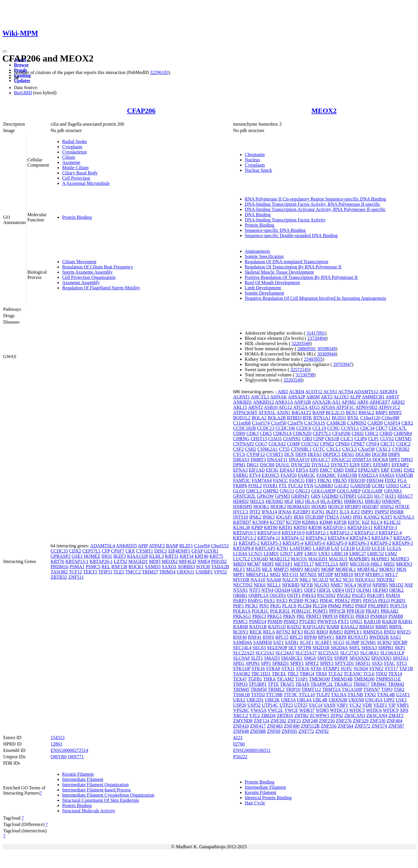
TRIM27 (150, 572)
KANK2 (372, 517)
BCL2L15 (335, 413)
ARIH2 (398, 402)
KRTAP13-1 (77, 561)
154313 (57, 738)
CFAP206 (141, 111)
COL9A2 (277, 444)
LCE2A (394, 548)
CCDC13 (266, 428)
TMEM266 (364, 679)
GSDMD (330, 496)
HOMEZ (92, 556)
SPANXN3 (381, 658)
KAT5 (387, 517)
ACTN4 (346, 392)
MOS (402, 569)
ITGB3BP (314, 517)
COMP (293, 444)
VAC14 (316, 705)
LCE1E (379, 548)
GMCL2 (254, 491)
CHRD (386, 433)
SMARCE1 (292, 658)
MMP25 (281, 569)
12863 (56, 744)
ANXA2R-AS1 (326, 402)
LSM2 (391, 554)
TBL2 (293, 674)
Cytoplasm (72, 147)
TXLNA (339, 695)
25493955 (313, 359)
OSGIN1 (278, 595)
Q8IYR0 (58, 757)
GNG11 (287, 491)
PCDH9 (296, 601)
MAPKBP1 (359, 559)
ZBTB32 (59, 577)
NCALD (320, 580)
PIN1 (264, 606)
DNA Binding (258, 215)
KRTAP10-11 (360, 527)
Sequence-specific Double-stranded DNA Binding (291, 236)
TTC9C (291, 695)
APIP (143, 546)
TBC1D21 (261, 674)
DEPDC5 (331, 454)
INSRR (397, 512)
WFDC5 (357, 710)
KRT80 (271, 527)
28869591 (307, 349)
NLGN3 (322, 585)
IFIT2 (255, 512)
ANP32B (303, 402)
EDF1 (366, 465)
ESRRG (241, 475)
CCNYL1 (350, 428)
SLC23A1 (265, 653)
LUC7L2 (242, 559)
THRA (270, 679)
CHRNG (241, 439)
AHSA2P (296, 397)
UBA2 (239, 700)
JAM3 (346, 517)
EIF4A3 (287, 470)
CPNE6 (342, 444)
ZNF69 (274, 731)
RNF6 (268, 637)
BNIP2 (395, 413)
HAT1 (391, 496)
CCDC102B (244, 428)
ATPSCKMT (245, 413)
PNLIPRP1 (379, 606)
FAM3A (387, 475)
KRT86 (315, 527)
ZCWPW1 (320, 715)
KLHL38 (242, 527)
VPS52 (220, 572)
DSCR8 (267, 465)
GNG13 (303, 491)
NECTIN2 (243, 585)
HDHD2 (241, 501)
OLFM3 (380, 590)
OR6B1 (240, 595)
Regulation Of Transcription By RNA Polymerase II (293, 267)
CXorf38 (366, 449)
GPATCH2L (244, 496)
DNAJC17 (320, 460)
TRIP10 (293, 689)
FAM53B (404, 475)
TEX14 (395, 674)
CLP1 (373, 439)
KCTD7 (277, 522)
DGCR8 (379, 454)
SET (292, 648)
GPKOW (265, 496)
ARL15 (240, 407)
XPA (404, 710)
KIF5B (340, 522)
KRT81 (285, 527)
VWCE (291, 710)
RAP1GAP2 (314, 627)
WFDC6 (374, 710)
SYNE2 (376, 668)
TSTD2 (258, 695)
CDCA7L (398, 428)
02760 (239, 744)
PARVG (255, 601)
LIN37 (286, 554)
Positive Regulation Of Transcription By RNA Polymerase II (301, 277)
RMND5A (373, 632)
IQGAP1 (284, 517)
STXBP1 (331, 668)
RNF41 (255, 637)
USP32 (254, 705)
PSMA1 (77, 567)
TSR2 (399, 689)
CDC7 (382, 428)
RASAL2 (349, 627)
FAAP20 (289, 475)
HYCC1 (241, 512)
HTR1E (402, 507)
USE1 (401, 700)
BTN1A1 (322, 418)
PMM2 (335, 606)
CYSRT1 (145, 551)
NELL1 (274, 585)
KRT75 (216, 556)
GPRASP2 (60, 556)
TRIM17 (361, 684)
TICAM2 (285, 679)
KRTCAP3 (265, 548)
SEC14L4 (242, 648)
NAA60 (274, 580)
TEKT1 (90, 572)
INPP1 (367, 512)
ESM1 (397, 470)
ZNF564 (345, 726)
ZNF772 (306, 731)
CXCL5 (350, 449)
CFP (106, 551)
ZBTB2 (301, 715)
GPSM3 (282, 496)
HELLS (257, 501)
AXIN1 (284, 413)
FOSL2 (255, 486)
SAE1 (396, 637)
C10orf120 (370, 418)
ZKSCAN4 (377, 715)
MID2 (389, 564)
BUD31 (339, 418)
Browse (21, 65)
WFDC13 (339, 710)
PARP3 (240, 601)
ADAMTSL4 (103, 546)
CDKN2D (302, 433)
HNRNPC (391, 501)
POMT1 (320, 611)
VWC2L (276, 710)
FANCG (297, 480)
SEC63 (259, 648)
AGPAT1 (242, 397)
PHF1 (238, 606)
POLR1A (242, 611)
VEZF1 (380, 705)
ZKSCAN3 (355, 715)
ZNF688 (258, 731)
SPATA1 (401, 658)
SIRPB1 (386, 648)
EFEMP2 (400, 465)
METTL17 (304, 564)
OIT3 (350, 590)
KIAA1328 (138, 556)
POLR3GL (280, 611)
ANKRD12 (263, 402)
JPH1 (358, 517)
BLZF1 (186, 546)
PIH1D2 (219, 561)
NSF (409, 585)
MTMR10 (344, 574)
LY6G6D (260, 559)
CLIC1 (347, 439)
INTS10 (241, 517)
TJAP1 (301, 679)
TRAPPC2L (322, 684)
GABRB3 (324, 486)
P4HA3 (309, 595)
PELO (384, 601)
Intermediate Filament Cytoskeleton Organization (108, 795)
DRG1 (253, 465)
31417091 (316, 333)
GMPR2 (271, 491)
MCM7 (254, 564)
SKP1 (400, 648)
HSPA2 (387, 507)
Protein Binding (77, 217)
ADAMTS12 (366, 392)
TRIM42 (396, 684)
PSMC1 (240, 621)
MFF (344, 564)
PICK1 (251, 606)
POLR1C (260, 611)
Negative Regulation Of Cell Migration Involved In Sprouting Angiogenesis (315, 298)
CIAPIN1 (292, 439)
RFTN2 (283, 632)
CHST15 (259, 439)
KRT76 (57, 561)
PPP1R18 (355, 611)
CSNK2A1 (268, 449)
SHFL (355, 648)
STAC (390, 663)
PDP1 (356, 601)
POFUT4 (399, 606)
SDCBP (400, 642)
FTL (283, 486)
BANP (172, 546)
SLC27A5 (350, 653)
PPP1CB (337, 611)
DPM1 (239, 465)
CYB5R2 (401, 449)
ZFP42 (337, 715)
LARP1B (321, 548)
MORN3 (387, 569)
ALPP (355, 397)
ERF (385, 470)
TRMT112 (311, 689)
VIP (392, 705)
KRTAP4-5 (360, 538)
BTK (307, 418)
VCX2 (355, 705)
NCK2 (336, 580)
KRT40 (202, 556)
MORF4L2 (368, 569)
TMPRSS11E (388, 679)
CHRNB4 (403, 433)
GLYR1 (211, 551)
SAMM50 (263, 642)
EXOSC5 (271, 475)
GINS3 (392, 486)
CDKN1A (282, 433)
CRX (130, 551)
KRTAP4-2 (316, 538)
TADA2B (220, 567)
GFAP (197, 551)
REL (106, 567)
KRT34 (187, 556)
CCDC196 (285, 428)
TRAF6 (302, 684)
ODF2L (324, 590)
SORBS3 (187, 567)
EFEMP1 (382, 465)
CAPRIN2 (357, 423)
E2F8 (355, 465)
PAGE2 (344, 595)
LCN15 (255, 554)
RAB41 (405, 621)
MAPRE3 (400, 559)
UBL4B (320, 700)
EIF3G (272, 470)
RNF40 (240, 637)
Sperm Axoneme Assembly (87, 272)
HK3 (299, 501)
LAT (335, 548)
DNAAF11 (277, 460)
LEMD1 (271, 554)
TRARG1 (343, 684)
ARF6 (363, 402)
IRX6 (299, 517)
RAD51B (258, 627)
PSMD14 (258, 621)
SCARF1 (324, 642)
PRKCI (259, 616)
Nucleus (252, 160)
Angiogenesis (257, 251)
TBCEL (279, 674)
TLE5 (119, 572)
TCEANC (353, 674)
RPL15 (282, 637)
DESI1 (348, 454)
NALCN (290, 580)
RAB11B (372, 621)
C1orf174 (261, 423)
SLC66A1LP (392, 653)
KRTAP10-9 (293, 533)
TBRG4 (307, 674)
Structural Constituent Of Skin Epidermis (101, 800)
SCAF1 (307, 642)
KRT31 (172, 556)
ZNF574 (379, 726)
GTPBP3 (348, 496)
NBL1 (305, 580)
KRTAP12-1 (318, 533)
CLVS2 (387, 439)
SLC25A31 (328, 653)
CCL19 (319, 428)
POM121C (301, 611)
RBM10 (367, 627)
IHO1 (107, 556)
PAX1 (270, 601)
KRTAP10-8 (269, 533)
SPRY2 (312, 663)
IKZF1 (332, 512)
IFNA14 (269, 512)
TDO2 (381, 674)
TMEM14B (342, 679)
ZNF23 (294, 721)
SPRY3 (327, 663)
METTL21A (327, 564)
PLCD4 (320, 606)
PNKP (361, 606)
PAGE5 (359, 595)
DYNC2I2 (301, 465)
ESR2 (409, 470)
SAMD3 (153, 567)
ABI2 (283, 392)
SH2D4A (339, 648)
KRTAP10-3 (385, 527)
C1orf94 (202, 546)
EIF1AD (257, 470)
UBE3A (288, 700)
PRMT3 (314, 616)
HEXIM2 (274, 501)
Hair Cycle (255, 803)
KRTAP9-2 (381, 543)
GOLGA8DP (323, 491)
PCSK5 (311, 601)
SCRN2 (384, 642)
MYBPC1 (374, 574)
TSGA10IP (352, 689)
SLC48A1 (370, 653)
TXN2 (370, 695)
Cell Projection (76, 178)
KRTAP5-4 (293, 543)
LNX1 (324, 554)
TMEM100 (319, 679)
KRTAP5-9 (337, 543)
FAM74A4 (262, 480)
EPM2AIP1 (369, 470)
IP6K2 (255, 517)
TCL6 (369, 674)
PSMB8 (396, 616)
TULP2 (323, 695)
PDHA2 (343, 601)
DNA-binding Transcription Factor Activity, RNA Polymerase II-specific (312, 204)
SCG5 (339, 642)
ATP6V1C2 (389, 407)
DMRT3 (258, 460)
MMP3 (297, 569)
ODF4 (338, 590)
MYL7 (391, 574)
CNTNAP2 (244, 444)
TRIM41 (379, 684)
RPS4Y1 (326, 637)
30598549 (327, 349)
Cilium (69, 157)
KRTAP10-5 (245, 533)
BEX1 (352, 413)
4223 (238, 738)
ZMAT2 (396, 715)
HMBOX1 (354, 501)
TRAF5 (287, 684)
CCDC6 (304, 428)
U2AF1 (403, 695)
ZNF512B (310, 726)
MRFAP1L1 (257, 574)
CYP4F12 (256, 454)
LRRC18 (340, 554)
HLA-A (312, 501)
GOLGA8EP (349, 491)
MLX (267, 569)
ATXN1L (267, 413)
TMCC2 (133, 572)
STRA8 (273, 668)
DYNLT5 (339, 465)
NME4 (204, 561)
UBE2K (272, 700)
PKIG (276, 606)
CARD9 (375, 423)
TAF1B (406, 668)
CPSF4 (373, 444)
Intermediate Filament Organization (95, 785)
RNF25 (404, 632)
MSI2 (275, 574)
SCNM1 (368, 642)
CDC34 (367, 428)
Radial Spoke (75, 141)
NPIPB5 (380, 585)
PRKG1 (274, 616)
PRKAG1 (242, 616)
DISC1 (161, 551)
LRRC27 (358, 554)
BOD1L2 (242, 418)
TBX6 (321, 674)
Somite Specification (264, 256)
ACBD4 (297, 392)
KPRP (257, 527)
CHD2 (358, 433)
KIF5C (354, 522)
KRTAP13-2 (245, 538)
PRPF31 (347, 616)
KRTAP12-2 (342, 533)
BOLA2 (259, 418)
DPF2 (394, 460)
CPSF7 (118, 551)
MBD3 (239, 564)
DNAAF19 (299, 460)
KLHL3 (157, 556)
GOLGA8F (372, 491)
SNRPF (341, 658)
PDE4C (327, 601)
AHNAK (279, 397)
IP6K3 (269, 517)
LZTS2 (120, 561)
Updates (22, 81)
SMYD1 (325, 658)
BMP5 (382, 413)
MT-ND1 (308, 574)
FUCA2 (296, 486)
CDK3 (253, 433)
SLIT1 (257, 658)
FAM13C (307, 475)
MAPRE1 (380, 559)
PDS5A (370, 601)
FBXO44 (375, 480)
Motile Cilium (75, 168)
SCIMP (352, 642)
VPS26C (241, 710)
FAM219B (347, 475)
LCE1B (348, 548)
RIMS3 (336, 632)
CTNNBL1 (301, 449)
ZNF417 (258, 726)
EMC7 (326, 470)
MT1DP (326, 574)
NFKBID (291, 585)
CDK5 (266, 433)
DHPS (394, 454)
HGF (289, 501)
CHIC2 (372, 433)
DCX (289, 454)
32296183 (159, 72)
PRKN (289, 616)
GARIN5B (360, 486)
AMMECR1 (373, 397)
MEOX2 (324, 111)
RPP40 (310, 637)
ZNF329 (361, 721)
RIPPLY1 (353, 632)
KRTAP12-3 (366, 533)
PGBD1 (398, 601)
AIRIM (313, 397)
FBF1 (311, 480)
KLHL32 (392, 522)
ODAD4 (282, 590)
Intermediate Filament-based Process (96, 790)
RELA (269, 632)
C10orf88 (390, 418)
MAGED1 (138, 561)
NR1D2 (396, 585)
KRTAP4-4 (338, 538)
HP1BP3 (353, 507)
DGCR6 (363, 454)
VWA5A (258, 710)
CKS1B (332, 439)
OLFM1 (364, 590)
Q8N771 (76, 757)
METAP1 (284, 564)
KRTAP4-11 (269, 538)
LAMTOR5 (301, 548)
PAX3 (282, 601)
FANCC (280, 480)
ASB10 (271, 407)
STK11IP (242, 668)
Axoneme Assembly (81, 283)
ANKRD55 (126, 546)
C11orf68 (242, 423)
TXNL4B (386, 695)
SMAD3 (272, 658)
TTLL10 (307, 695)
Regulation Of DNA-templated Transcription (287, 262)
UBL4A (304, 700)
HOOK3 (278, 507)
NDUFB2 (385, 580)
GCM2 (378, 486)
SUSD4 (361, 668)
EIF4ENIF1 (179, 551)
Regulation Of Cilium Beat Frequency (98, 267)
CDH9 (239, 433)
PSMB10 (379, 616)
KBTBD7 (242, 522)
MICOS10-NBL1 (366, 564)
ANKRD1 (243, 402)
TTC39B (274, 695)
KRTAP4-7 (382, 538)
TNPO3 (240, 684)
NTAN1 (240, 590)
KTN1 (283, 548)
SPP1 (266, 663)
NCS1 (348, 580)
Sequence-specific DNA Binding (275, 230)
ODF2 (310, 590)
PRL (301, 616)
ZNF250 (327, 721)
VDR (367, 705)
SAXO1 (169, 567)
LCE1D (363, 548)
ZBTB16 (285, 715)
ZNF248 (310, 721)
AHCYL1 (260, 397)
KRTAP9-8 (244, 548)
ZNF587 (396, 726)
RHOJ (322, 632)
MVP (359, 574)
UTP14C (270, 705)
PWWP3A (327, 621)
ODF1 (297, 590)
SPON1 (253, 663)
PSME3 (291, 621)
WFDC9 (391, 710)
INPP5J (382, 512)
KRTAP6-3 (359, 543)
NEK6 (260, 585)
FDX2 (390, 480)
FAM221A (368, 475)
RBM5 (382, 627)
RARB (333, 627)
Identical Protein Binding (268, 798)
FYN (309, 486)
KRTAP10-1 (335, 527)
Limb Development (263, 288)
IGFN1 (318, 512)
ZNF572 (362, 726)
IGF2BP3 (301, 512)
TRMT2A (331, 689)
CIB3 (307, 439)
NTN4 (267, 590)
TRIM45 (241, 689)
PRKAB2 (389, 611)
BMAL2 (366, 413)
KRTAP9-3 (403, 543)
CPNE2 (327, 444)
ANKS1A (284, 402)
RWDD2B (379, 637)
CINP (318, 439)
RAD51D (277, 627)
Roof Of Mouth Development (272, 283)
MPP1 (239, 574)
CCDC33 (59, 551)
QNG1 (356, 621)
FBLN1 (325, 480)
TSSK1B (242, 695)
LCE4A (240, 554)
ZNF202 (278, 721)
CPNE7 (358, 444)
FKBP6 (240, 486)
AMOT (392, 397)
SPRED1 (281, 663)
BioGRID (23, 93)
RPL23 (296, 637)
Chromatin (255, 155)
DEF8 (301, 454)
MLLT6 (253, 569)
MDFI (155, 561)
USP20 (240, 705)
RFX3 (297, 632)
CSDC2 (403, 444)
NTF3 (255, 590)
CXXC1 (383, 449)
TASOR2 (59, 572)
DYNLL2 (320, 465)
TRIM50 (259, 689)
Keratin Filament (78, 774)
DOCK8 (380, 460)
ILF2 (355, 512)
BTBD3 (294, 418)
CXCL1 (334, 449)
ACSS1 (330, 392)
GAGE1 (342, 486)
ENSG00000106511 (252, 750)
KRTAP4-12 (293, 538)
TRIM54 (167, 572)
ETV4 (255, 475)
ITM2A (332, 517)
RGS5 (310, 632)
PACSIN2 (326, 595)
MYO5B (241, 580)
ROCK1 (136, 567)
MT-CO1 (290, 574)
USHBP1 (204, 572)
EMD (338, 470)
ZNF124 (262, 721)
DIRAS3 (241, 460)
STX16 (302, 668)
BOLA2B (277, 418)
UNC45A (374, 700)
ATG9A (328, 407)
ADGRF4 (388, 392)
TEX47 (240, 679)
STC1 (402, 663)
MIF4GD (188, 561)
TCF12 (75, 572)
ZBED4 (268, 715)
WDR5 (322, 710)
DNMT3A (362, 460)
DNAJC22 (341, 460)
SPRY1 (297, 663)
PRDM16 (59, 567)
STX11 (288, 668)
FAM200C (326, 475)
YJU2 (254, 715)
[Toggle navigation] (5, 51)
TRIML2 (276, 689)
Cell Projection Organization (89, 277)
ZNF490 (292, 726)
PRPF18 (330, 616)
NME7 (337, 585)
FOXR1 (270, 486)
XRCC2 (241, 715)
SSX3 (377, 663)
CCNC (334, 428)
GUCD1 (365, 496)
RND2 (390, 632)
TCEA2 (335, 674)
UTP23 (286, 705)
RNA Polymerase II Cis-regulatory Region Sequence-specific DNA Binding (315, 199)
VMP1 (403, 705)
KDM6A (310, 522)
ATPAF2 (157, 546)
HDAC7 (405, 496)
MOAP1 (312, 569)
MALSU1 (338, 559)
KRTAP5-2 (249, 543)
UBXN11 (186, 572)
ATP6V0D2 (367, 407)
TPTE (273, 684)
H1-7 (379, 496)
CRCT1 (388, 444)
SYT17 (391, 668)
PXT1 (343, 621)
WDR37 (307, 710)
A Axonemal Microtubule (86, 183)
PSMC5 (93, 567)
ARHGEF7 (380, 402)
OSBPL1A (258, 595)
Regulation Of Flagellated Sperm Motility (101, 288)
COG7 (261, 444)
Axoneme (71, 162)
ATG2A (300, 407)
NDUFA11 (365, 580)
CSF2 (238, 449)
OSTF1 (294, 595)
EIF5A (302, 470)
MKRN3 (404, 564)
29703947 (343, 364)
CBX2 (407, 423)
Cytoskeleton (74, 152)
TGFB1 (255, 679)
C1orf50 (279, 423)
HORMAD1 (299, 507)
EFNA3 (240, 470)
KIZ (366, 522)
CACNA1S (315, 423)
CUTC (319, 449)
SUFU (346, 668)
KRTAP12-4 (390, 533)
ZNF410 (241, 726)
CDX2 (75, 551)
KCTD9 (293, 522)
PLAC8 (289, 606)
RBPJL (396, 627)
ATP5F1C (345, 407)
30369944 (326, 354)
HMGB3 (373, 501)
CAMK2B (336, 423)
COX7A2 (310, 444)
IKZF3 (120, 556)
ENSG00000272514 (69, 750)
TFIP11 (105, 572)
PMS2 (348, 606)
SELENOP (277, 648)
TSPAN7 (372, 689)
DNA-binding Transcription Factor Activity (285, 220)
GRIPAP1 (300, 496)
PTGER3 (308, 621)
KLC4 (376, 522)
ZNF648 (241, 731)
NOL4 (350, 585)
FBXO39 (357, 480)
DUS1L (283, 465)
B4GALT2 (302, 413)
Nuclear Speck (258, 170)
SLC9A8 (241, 658)
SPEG (239, 663)
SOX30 (203, 567)
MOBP (328, 569)
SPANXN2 (360, 658)
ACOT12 (314, 392)
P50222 (240, 757)
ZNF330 (377, 721)
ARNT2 (255, 407)
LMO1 (311, 554)
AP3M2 (349, 402)
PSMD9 (275, 621)
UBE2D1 (255, 700)
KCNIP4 (260, 522)
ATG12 (285, 407)
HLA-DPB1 (332, 501)
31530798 (305, 375)
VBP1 (342, 705)
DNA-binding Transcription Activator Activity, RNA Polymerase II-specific (315, 209)
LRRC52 (376, 554)
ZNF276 (344, 721)
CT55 (284, 449)
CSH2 (251, 449)
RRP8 (341, 637)
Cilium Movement (79, 262)
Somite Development (264, 293)
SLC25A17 (306, 653)
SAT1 (278, 642)
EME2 (351, 470)
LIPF (299, 554)
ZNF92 (322, 731)
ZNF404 (394, 721)
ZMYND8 (243, 721)
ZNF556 (329, 726)
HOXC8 (336, 507)
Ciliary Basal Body (80, 173)
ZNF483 (275, 726)
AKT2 (327, 397)
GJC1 (405, 486)
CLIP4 (361, 439)
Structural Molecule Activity (89, 811)
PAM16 (393, 595)
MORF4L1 (346, 569)
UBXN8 (356, 700)
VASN (329, 705)
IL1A (345, 512)
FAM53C (242, 480)
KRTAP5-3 (271, 543)
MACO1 (299, 559)
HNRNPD (243, 507)
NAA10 (258, 580)
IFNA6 (285, 512)
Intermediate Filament (83, 779)
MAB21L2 (280, 559)
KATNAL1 (404, 517)
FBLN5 (340, 480)
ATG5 (314, 407)
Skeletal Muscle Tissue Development (279, 272)
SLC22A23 (244, 653)
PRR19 (362, 616)
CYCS (239, 454)
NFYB (307, 585)
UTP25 (301, 705)
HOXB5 (319, 507)
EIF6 (314, 470)
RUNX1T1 (358, 637)
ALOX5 (341, 397)
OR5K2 (396, 590)
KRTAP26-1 (101, 561)
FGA (402, 480)
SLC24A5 (285, 653)
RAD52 (294, 627)
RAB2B (390, 621)
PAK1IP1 (376, 595)
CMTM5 (403, 439)
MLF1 (239, 569)
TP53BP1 (258, 684)
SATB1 (292, 642)
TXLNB (355, 695)
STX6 (316, 668)
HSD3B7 (371, 507)
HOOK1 (261, 507)
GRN (316, 496)
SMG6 (310, 658)
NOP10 (364, 585)
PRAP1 (372, 611)
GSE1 (77, 556)
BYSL (353, 418)
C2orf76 (295, 423)
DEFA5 (315, 454)
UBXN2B (338, 700)
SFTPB (304, 648)
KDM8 (326, 522)
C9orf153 (220, 546)
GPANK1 (393, 491)
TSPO (387, 689)
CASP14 (392, 423)
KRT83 (300, 527)
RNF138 (119, 567)
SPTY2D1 (344, 663)
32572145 (300, 370)
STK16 (258, 668)
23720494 (317, 338)
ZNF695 (289, 731)
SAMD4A (243, 642)
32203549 (301, 343)
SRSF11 (363, 663)
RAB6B (241, 627)
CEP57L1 (92, 551)
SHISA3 (369, 648)
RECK (256, 632)
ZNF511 (76, 577)
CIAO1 (275, 439)
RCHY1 (241, 632)
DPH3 (407, 460)
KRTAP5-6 (315, 543)
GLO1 (239, 491)
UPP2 (389, 700)
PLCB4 (305, 606)
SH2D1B (321, 648)
